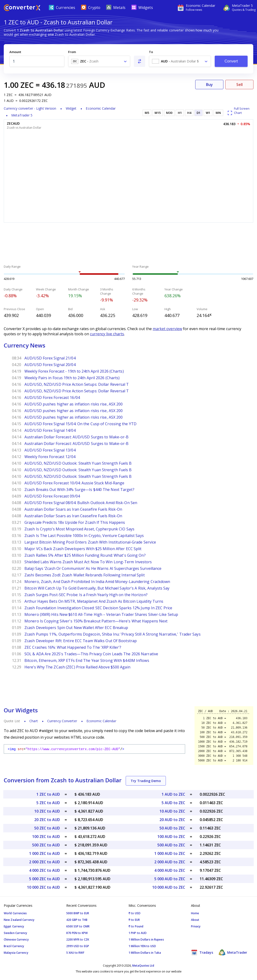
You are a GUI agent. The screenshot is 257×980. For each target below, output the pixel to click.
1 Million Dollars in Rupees (146, 939)
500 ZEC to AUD (46, 845)
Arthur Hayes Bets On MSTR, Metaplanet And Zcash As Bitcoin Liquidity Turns (94, 601)
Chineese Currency (16, 939)
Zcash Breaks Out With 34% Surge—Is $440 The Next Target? (79, 490)
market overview (167, 329)
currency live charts (107, 334)
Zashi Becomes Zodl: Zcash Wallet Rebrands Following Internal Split (85, 575)
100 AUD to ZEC (171, 837)
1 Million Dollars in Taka (145, 953)
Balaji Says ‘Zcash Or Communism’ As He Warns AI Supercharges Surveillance (93, 568)
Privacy (196, 926)
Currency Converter (62, 721)
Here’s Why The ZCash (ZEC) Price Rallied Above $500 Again (77, 667)
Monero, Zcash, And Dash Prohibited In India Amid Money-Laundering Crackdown (97, 582)
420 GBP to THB (77, 920)
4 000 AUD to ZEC (170, 870)
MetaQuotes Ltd (143, 966)
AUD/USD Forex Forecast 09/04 (52, 496)
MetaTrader (233, 952)
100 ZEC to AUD (46, 837)
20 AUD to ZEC (172, 820)
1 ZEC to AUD (48, 794)
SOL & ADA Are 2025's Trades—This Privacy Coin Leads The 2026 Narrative (91, 654)
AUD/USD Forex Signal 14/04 (50, 430)
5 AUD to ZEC (173, 803)
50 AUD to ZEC (172, 828)
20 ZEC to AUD (47, 820)
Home (195, 913)
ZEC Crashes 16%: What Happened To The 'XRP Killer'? (73, 647)
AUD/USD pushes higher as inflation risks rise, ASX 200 (74, 404)
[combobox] (99, 61)
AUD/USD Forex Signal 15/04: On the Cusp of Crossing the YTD (80, 424)
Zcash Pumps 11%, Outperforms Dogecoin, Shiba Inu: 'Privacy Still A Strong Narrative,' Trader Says (113, 634)
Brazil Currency (14, 946)
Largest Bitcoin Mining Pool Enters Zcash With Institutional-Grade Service (90, 542)
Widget (71, 108)
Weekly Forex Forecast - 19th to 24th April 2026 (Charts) (74, 371)
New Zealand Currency (19, 920)
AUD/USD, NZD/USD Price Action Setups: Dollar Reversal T (77, 384)
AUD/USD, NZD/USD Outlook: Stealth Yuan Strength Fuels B (78, 463)
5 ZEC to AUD (48, 803)
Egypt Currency (14, 926)
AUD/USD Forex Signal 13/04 (50, 450)
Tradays (202, 952)
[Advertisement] (128, 244)
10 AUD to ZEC (172, 811)
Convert (231, 61)
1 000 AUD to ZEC (170, 853)
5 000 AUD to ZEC (170, 879)
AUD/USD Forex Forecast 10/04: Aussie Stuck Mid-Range (74, 483)
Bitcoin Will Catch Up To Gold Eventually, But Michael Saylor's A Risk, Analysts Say (97, 588)
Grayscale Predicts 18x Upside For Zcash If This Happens (75, 522)
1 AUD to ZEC (173, 794)
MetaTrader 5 (22, 115)
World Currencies (15, 913)
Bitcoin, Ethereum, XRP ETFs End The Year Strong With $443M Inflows (87, 660)
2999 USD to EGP (78, 946)
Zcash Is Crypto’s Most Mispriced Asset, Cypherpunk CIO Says (79, 529)
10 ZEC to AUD (47, 811)
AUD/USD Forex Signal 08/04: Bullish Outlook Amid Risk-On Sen (81, 503)
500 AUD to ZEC (171, 845)
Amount (15, 52)
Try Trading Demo (146, 781)
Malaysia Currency (16, 953)
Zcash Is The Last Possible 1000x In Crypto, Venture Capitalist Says (84, 536)
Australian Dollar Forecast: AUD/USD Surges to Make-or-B (77, 437)
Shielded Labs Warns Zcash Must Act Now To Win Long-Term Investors (88, 562)
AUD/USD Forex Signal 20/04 (50, 365)
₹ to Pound (136, 926)
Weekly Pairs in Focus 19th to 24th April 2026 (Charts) (72, 378)
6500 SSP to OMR (78, 926)
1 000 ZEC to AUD (45, 853)
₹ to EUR (134, 920)
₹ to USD (134, 913)
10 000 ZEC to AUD (43, 887)
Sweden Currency (16, 933)
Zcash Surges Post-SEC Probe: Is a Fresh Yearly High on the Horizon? (86, 595)
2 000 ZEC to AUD (45, 862)
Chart (34, 721)
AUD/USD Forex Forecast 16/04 (52, 397)
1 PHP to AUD (138, 933)
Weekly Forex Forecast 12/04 (50, 457)
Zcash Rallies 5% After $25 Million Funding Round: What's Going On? (85, 555)
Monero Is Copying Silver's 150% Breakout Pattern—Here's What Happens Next (96, 621)
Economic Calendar (101, 108)
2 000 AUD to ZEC (170, 862)
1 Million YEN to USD (142, 946)
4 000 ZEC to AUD (45, 870)
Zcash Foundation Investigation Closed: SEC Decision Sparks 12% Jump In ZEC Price (98, 608)
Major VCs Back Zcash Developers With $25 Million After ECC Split (83, 549)
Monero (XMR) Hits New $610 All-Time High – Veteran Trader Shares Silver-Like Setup (101, 614)
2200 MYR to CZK (78, 939)
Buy (209, 85)
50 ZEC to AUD (47, 828)
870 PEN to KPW (77, 933)
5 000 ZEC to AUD (45, 879)
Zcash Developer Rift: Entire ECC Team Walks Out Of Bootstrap (81, 641)
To (151, 52)
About (195, 920)
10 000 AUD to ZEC (169, 887)
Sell (239, 85)
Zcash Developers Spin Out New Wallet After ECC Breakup (76, 628)
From (72, 52)
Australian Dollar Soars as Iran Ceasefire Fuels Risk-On (73, 509)
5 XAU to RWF (75, 953)
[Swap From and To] (140, 61)
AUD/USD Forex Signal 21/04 (50, 358)
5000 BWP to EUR (78, 913)
